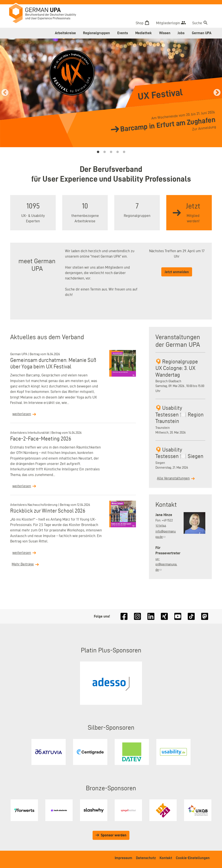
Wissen (165, 33)
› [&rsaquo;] (217, 94)
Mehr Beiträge (23, 564)
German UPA (202, 33)
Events (123, 33)
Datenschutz (146, 858)
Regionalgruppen (96, 33)
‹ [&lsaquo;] (5, 94)
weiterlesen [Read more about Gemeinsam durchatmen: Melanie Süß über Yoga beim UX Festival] (22, 414)
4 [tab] (118, 152)
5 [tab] (124, 152)
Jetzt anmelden (177, 272)
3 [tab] (111, 152)
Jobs (181, 33)
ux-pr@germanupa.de (166, 564)
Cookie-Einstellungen (193, 858)
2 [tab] (104, 152)
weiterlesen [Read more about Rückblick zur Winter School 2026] (22, 553)
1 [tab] (98, 152)
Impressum (123, 858)
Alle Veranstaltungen (173, 478)
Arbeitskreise (65, 33)
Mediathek (144, 33)
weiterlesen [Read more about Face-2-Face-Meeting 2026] (22, 486)
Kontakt (166, 858)
